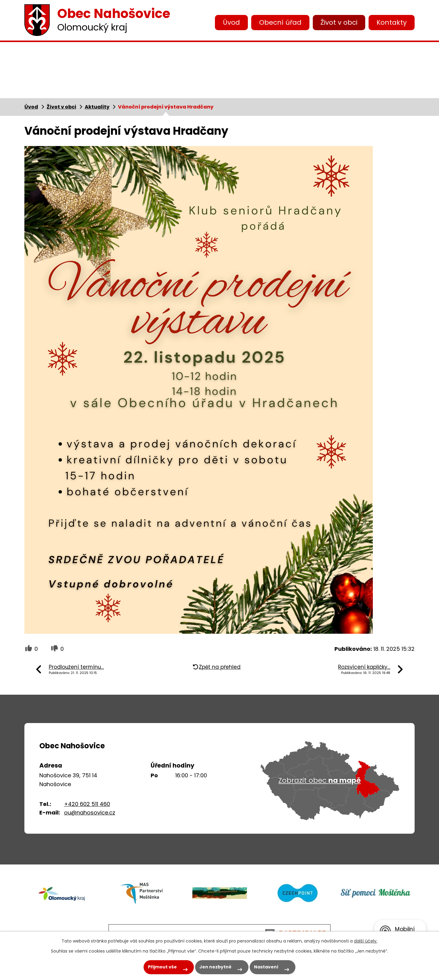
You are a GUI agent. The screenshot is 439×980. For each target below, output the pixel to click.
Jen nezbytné (215, 967)
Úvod (231, 22)
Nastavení (266, 967)
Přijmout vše (162, 967)
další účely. (366, 941)
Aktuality (97, 107)
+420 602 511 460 (87, 804)
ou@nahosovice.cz (90, 813)
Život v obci (339, 22)
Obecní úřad (280, 22)
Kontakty (392, 22)
